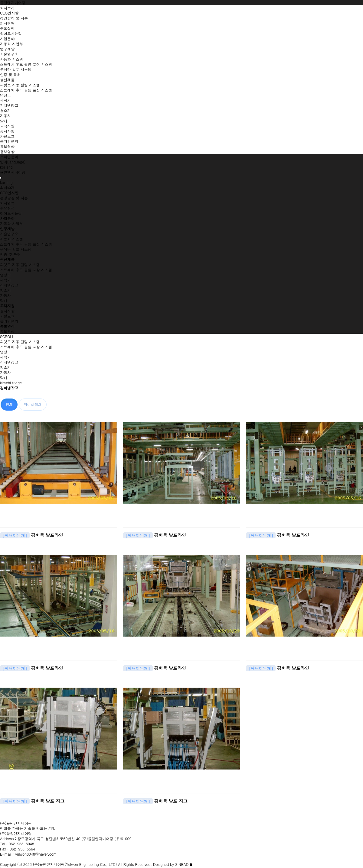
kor (3, 167)
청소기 (5, 290)
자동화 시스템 (11, 239)
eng (10, 167)
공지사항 (7, 311)
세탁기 (5, 280)
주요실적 (7, 208)
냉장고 (5, 275)
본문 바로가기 (0, 0)
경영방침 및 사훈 (14, 198)
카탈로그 (7, 316)
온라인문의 (9, 321)
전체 (9, 404)
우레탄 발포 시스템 (16, 249)
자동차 (5, 295)
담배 (4, 300)
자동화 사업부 (11, 223)
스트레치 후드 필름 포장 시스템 (26, 244)
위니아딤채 (33, 404)
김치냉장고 (9, 285)
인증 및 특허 (10, 254)
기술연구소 (9, 234)
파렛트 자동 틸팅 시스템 (20, 265)
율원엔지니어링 (13, 3)
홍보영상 (7, 331)
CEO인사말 (9, 193)
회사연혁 (7, 203)
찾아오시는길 (11, 213)
